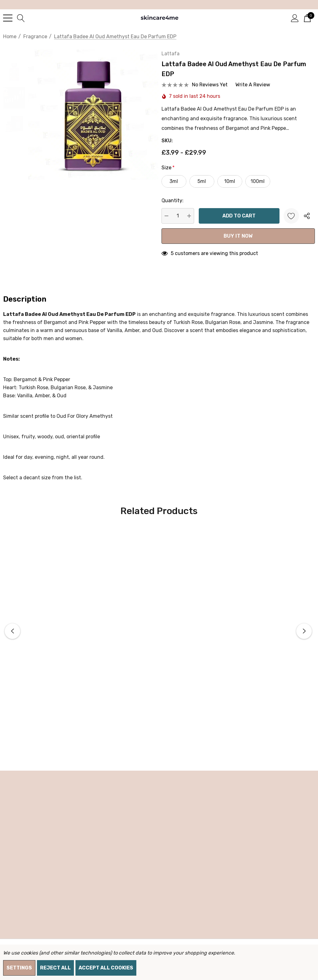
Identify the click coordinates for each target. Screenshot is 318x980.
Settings (19, 968)
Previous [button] (12, 638)
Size (175, 174)
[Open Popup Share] (307, 222)
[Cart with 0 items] (307, 18)
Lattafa (177, 60)
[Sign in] (295, 18)
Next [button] (304, 638)
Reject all (55, 968)
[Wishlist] (291, 222)
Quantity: (179, 207)
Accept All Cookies (106, 968)
